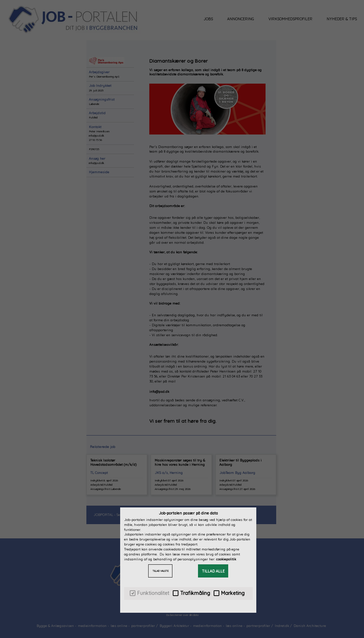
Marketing (229, 594)
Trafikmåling (191, 594)
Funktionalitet (149, 594)
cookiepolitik (226, 559)
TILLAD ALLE (213, 571)
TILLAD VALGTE (160, 571)
